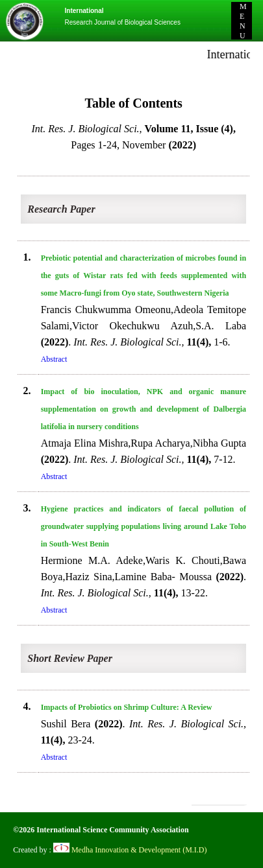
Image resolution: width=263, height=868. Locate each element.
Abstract (54, 359)
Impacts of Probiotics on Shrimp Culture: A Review (127, 707)
